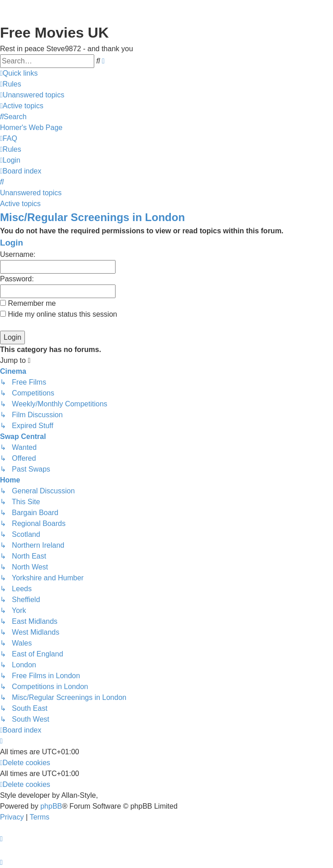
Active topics (20, 204)
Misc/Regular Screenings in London (92, 217)
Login (12, 243)
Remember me (28, 303)
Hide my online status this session (58, 314)
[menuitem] (11, 84)
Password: (17, 279)
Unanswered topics (31, 193)
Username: (18, 254)
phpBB (51, 806)
